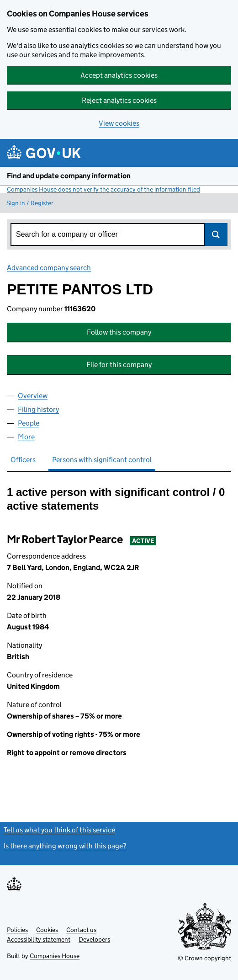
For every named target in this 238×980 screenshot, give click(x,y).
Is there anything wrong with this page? (65, 846)
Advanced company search (49, 268)
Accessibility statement (39, 939)
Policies (17, 930)
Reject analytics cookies (119, 100)
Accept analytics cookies (119, 75)
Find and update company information (69, 176)
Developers (94, 939)
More (26, 437)
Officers (23, 460)
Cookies (47, 930)
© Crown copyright (204, 958)
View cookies (119, 123)
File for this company (119, 365)
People (29, 423)
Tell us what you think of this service (59, 830)
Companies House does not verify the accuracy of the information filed (103, 189)
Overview (33, 396)
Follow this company (119, 332)
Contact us (81, 930)
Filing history (38, 409)
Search (216, 234)
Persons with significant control (102, 460)
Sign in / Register (30, 203)
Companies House (55, 956)
